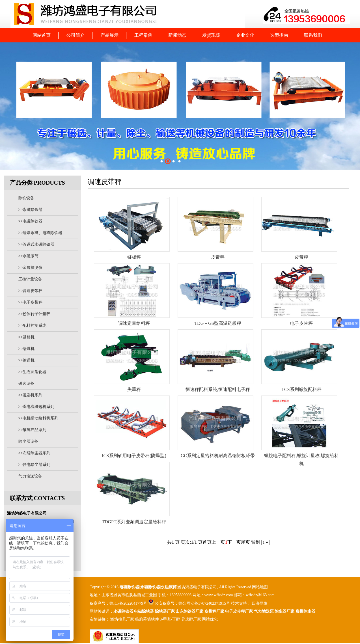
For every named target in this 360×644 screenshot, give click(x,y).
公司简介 (76, 35)
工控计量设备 (30, 279)
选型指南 (279, 35)
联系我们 (313, 35)
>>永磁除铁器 (31, 210)
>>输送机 (27, 360)
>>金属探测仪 (31, 268)
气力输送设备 (30, 476)
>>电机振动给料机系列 (38, 418)
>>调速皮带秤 (31, 291)
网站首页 (42, 35)
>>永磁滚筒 (29, 256)
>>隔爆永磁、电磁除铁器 (40, 233)
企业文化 (245, 35)
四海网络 (259, 603)
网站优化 (210, 619)
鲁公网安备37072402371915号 (204, 603)
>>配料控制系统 (33, 326)
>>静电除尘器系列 (35, 465)
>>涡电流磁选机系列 (36, 407)
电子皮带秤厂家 (239, 611)
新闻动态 (177, 35)
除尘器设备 (28, 441)
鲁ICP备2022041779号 (129, 603)
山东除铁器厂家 (189, 611)
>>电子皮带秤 (31, 302)
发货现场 (211, 35)
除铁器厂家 (165, 611)
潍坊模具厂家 (122, 619)
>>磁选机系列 (31, 395)
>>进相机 (27, 337)
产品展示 (109, 35)
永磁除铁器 (123, 611)
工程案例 (143, 35)
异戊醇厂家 (191, 619)
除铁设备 (26, 198)
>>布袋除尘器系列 (35, 453)
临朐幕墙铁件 (147, 619)
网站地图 (260, 587)
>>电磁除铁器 (31, 221)
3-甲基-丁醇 (170, 619)
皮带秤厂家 (214, 611)
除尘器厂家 (284, 611)
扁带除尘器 (305, 611)
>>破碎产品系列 (33, 430)
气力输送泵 (264, 611)
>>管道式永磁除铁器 (36, 244)
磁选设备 (26, 383)
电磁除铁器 (129, 587)
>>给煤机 (27, 349)
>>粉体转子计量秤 (35, 314)
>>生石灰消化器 (33, 372)
